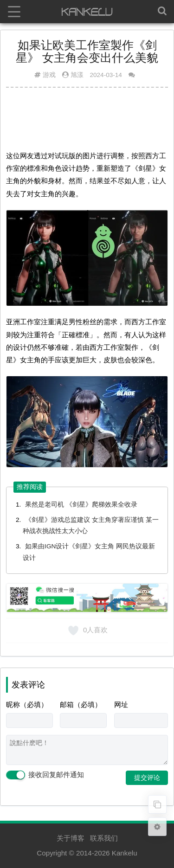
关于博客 (71, 838)
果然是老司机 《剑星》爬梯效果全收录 (81, 505)
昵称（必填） (27, 704)
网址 (121, 704)
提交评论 (147, 778)
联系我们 (104, 838)
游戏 (49, 75)
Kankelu (125, 853)
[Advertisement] (87, 117)
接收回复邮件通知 (45, 775)
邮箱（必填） (81, 704)
